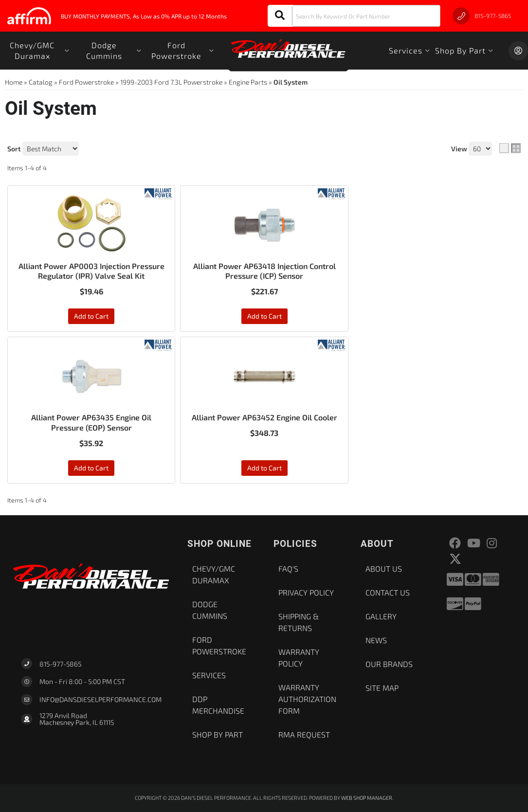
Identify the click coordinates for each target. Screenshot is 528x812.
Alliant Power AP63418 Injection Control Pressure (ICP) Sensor (264, 271)
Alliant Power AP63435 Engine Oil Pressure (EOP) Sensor (91, 422)
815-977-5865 (60, 664)
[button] (354, 16)
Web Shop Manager (367, 798)
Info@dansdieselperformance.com (100, 700)
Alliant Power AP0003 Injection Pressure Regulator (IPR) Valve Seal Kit (91, 271)
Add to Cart (91, 316)
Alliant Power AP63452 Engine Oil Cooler (264, 417)
